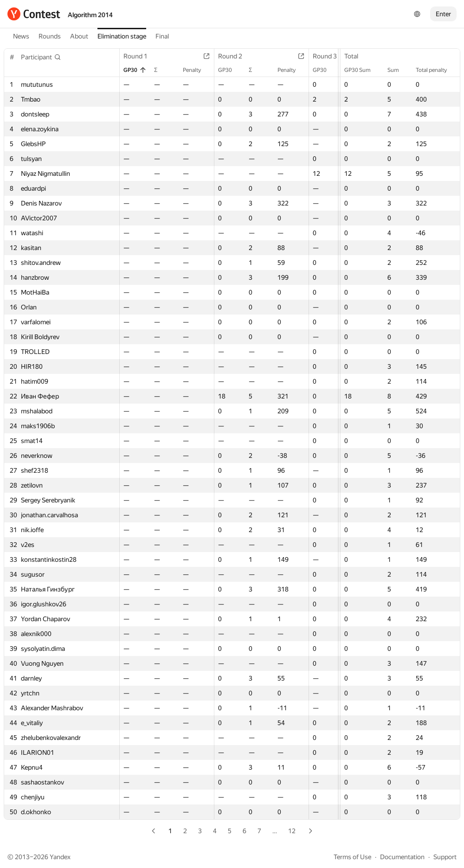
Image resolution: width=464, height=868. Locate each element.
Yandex (60, 857)
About (79, 36)
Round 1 (140, 56)
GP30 (135, 70)
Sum (398, 70)
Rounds (50, 36)
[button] (41, 57)
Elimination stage (122, 36)
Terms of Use (352, 857)
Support (445, 857)
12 (292, 831)
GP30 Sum (362, 70)
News (21, 36)
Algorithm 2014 (90, 15)
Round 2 (235, 56)
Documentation (402, 857)
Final (162, 36)
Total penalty (436, 70)
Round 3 (329, 56)
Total (356, 56)
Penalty (197, 70)
